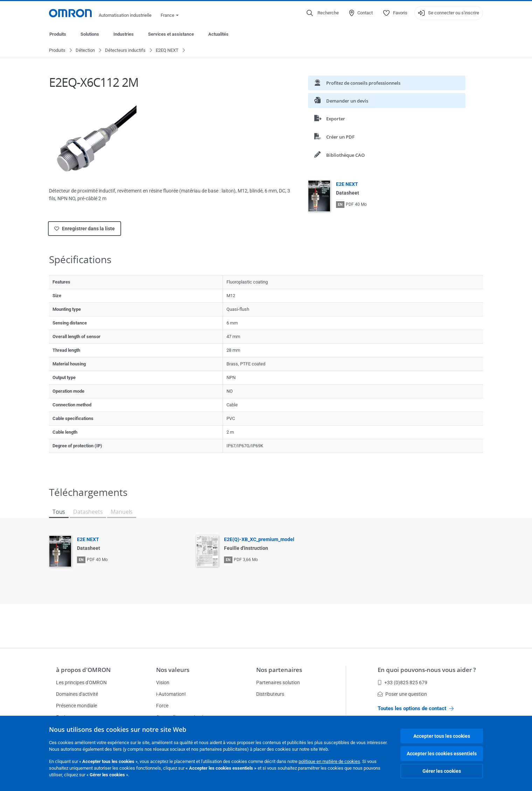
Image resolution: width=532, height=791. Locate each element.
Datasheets (88, 512)
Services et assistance (171, 34)
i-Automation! (171, 694)
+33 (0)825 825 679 (402, 682)
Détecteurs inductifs (125, 51)
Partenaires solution (278, 682)
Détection (85, 51)
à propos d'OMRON (83, 670)
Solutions (90, 34)
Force (162, 706)
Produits (58, 34)
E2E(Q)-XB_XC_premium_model (259, 540)
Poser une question (402, 694)
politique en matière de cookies (329, 761)
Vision (163, 682)
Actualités (218, 34)
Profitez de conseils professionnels (357, 83)
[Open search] (323, 13)
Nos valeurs (173, 670)
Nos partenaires (279, 670)
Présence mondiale (76, 706)
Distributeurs (270, 694)
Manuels (122, 512)
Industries (124, 34)
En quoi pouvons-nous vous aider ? (427, 670)
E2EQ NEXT (167, 51)
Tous (59, 512)
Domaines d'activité (77, 694)
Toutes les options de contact (416, 708)
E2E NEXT (347, 184)
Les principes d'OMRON (81, 682)
